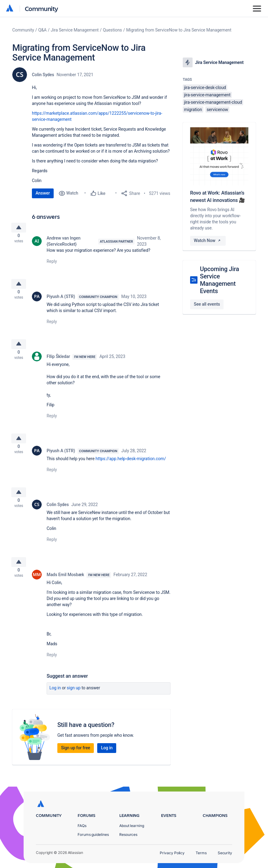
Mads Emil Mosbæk (65, 589)
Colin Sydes (43, 75)
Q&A (42, 30)
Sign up (74, 702)
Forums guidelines (93, 834)
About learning (132, 826)
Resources (128, 834)
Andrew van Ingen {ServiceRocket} (63, 244)
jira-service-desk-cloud (205, 88)
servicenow (217, 110)
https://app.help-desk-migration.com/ (131, 468)
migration (193, 110)
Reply (52, 264)
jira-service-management (207, 95)
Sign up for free (76, 762)
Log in (55, 702)
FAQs (82, 826)
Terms (201, 853)
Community (42, 8)
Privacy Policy (172, 853)
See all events (207, 304)
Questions (113, 30)
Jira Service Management (75, 30)
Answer (43, 193)
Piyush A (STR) (61, 301)
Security (225, 853)
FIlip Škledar (58, 363)
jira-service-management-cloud (213, 102)
